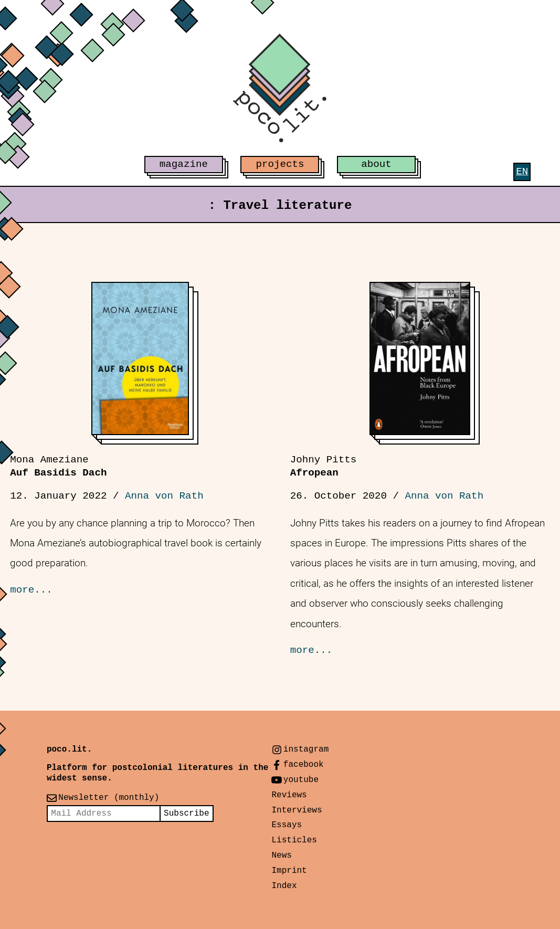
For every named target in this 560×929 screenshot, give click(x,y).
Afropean (324, 466)
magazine (184, 164)
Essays (287, 825)
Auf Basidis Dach (58, 466)
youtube (301, 780)
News (281, 856)
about (376, 164)
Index (284, 886)
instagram (306, 749)
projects (280, 164)
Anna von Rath (164, 496)
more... (31, 590)
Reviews (289, 795)
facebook (304, 765)
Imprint (289, 871)
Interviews (297, 810)
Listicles (294, 840)
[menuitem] (522, 172)
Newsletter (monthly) (109, 798)
